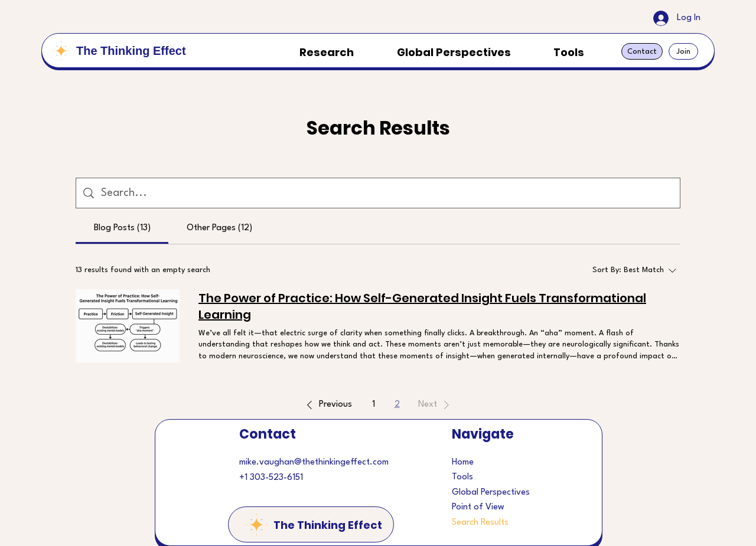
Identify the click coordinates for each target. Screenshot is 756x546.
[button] (327, 405)
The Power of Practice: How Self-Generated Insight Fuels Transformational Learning (422, 306)
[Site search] (387, 193)
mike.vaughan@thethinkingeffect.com (314, 462)
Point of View (478, 507)
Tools (462, 477)
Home (463, 462)
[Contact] (642, 51)
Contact (268, 434)
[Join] (683, 51)
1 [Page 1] (374, 405)
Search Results (480, 523)
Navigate (483, 434)
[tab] (122, 228)
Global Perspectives (491, 493)
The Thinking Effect (131, 51)
